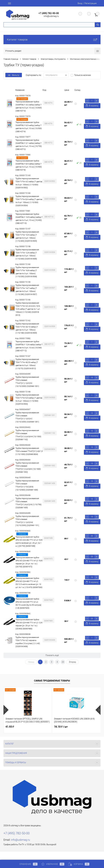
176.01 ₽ (69, 327)
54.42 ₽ (68, 124)
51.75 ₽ (68, 519)
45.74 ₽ (68, 182)
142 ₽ (67, 580)
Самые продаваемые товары (52, 681)
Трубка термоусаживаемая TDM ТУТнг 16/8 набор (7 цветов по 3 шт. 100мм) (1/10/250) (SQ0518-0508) (27, 272)
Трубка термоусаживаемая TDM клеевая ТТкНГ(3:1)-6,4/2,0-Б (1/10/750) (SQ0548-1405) (28, 503)
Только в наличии (82, 75)
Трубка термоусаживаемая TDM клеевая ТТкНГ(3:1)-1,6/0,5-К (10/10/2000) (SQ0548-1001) (27, 382)
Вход (80, 3)
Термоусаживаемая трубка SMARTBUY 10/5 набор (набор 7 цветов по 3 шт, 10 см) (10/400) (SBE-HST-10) (29, 219)
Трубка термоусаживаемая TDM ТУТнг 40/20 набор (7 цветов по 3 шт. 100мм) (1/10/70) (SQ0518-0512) (27, 364)
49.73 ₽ (68, 466)
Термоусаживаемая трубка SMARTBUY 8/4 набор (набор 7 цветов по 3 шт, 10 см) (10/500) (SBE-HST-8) (29, 165)
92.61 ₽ (68, 484)
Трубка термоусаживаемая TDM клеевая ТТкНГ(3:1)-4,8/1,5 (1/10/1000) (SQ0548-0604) (29, 451)
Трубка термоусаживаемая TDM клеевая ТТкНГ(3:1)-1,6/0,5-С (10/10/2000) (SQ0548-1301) (27, 417)
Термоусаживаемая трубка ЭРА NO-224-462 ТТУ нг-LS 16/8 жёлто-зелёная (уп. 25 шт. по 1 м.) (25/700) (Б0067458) (29, 541)
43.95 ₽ (68, 103)
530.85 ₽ (69, 640)
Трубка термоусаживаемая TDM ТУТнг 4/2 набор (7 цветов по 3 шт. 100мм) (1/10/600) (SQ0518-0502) (29, 183)
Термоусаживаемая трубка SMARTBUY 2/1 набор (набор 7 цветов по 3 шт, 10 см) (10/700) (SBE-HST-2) (29, 145)
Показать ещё (52, 655)
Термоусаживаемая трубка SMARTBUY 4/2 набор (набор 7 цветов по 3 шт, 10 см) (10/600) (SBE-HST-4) (29, 106)
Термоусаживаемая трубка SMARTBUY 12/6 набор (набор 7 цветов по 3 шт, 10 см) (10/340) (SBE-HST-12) (29, 346)
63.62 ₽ (68, 502)
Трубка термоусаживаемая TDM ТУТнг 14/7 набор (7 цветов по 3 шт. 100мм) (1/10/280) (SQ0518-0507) (27, 290)
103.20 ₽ (69, 288)
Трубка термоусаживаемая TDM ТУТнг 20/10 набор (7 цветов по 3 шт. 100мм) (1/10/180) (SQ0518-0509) (27, 328)
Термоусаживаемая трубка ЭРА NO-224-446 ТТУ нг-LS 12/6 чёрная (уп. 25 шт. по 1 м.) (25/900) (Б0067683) (29, 624)
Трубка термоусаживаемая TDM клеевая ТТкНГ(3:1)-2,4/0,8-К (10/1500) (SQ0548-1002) (28, 467)
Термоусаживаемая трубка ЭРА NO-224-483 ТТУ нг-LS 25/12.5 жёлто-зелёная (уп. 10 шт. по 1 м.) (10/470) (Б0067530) (29, 583)
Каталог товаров (52, 40)
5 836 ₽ (68, 600)
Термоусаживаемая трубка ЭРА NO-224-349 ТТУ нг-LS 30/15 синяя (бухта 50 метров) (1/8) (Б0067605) (28, 603)
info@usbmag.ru (51, 16)
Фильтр (14, 75)
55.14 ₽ (68, 398)
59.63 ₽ (68, 199)
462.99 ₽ (69, 362)
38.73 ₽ (68, 143)
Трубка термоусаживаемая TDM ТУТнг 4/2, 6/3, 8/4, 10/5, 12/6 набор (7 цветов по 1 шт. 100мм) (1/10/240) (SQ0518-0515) (28, 309)
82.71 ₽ (68, 253)
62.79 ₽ (68, 217)
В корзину (92, 106)
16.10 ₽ (61, 727)
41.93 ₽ (10, 727)
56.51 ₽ (68, 162)
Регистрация (91, 3)
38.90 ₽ (68, 450)
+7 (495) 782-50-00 (49, 13)
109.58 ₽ (69, 307)
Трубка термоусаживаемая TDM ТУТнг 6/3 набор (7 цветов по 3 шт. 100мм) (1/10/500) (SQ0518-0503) (29, 399)
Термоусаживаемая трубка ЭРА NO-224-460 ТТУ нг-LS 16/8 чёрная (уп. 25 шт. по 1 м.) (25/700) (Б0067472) (29, 562)
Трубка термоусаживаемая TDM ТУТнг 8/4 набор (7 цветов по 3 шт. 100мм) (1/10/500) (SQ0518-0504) (29, 201)
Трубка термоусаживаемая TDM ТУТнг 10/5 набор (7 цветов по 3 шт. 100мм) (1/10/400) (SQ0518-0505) (27, 236)
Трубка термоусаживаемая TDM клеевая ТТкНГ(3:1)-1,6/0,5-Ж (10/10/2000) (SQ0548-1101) (27, 521)
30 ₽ (66, 621)
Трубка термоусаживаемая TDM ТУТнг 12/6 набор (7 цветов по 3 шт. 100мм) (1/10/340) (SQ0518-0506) (27, 254)
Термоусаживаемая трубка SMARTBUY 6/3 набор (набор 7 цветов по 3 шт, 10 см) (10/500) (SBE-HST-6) (29, 127)
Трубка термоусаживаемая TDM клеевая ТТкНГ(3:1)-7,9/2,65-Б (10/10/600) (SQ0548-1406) (27, 485)
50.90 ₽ (68, 433)
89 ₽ (66, 538)
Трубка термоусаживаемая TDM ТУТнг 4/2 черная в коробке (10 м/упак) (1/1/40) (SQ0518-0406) (28, 642)
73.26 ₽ (68, 345)
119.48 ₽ (69, 271)
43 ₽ (66, 559)
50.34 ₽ (68, 380)
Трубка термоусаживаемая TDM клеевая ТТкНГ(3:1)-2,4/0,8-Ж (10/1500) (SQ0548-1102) (28, 435)
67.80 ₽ (68, 235)
